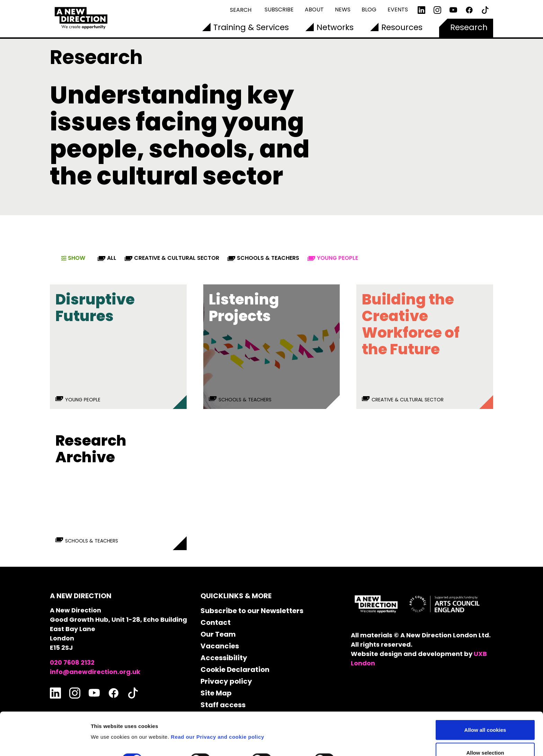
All (107, 258)
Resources (402, 27)
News (343, 10)
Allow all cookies (485, 692)
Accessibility (224, 658)
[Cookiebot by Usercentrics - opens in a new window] (45, 743)
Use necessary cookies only (485, 737)
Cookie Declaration (235, 670)
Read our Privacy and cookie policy (217, 699)
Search (241, 10)
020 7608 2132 (72, 662)
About (314, 10)
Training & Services (251, 27)
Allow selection (485, 715)
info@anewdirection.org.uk (95, 672)
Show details (363, 722)
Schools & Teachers (263, 258)
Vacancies (220, 646)
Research (469, 27)
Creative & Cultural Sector (172, 258)
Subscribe (279, 10)
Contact (216, 622)
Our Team (218, 634)
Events (398, 10)
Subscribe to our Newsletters (252, 611)
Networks (335, 27)
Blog (369, 10)
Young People (333, 258)
